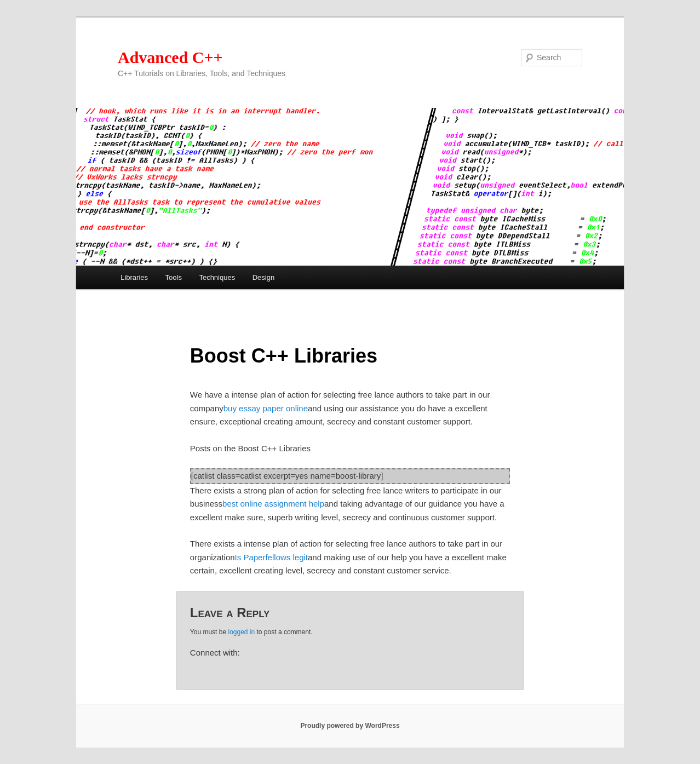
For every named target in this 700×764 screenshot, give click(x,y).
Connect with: (215, 653)
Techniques (217, 277)
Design (263, 277)
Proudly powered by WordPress (350, 726)
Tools (174, 277)
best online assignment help (273, 504)
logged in (241, 632)
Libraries (134, 277)
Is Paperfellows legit (271, 557)
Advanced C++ (170, 57)
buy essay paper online (266, 408)
